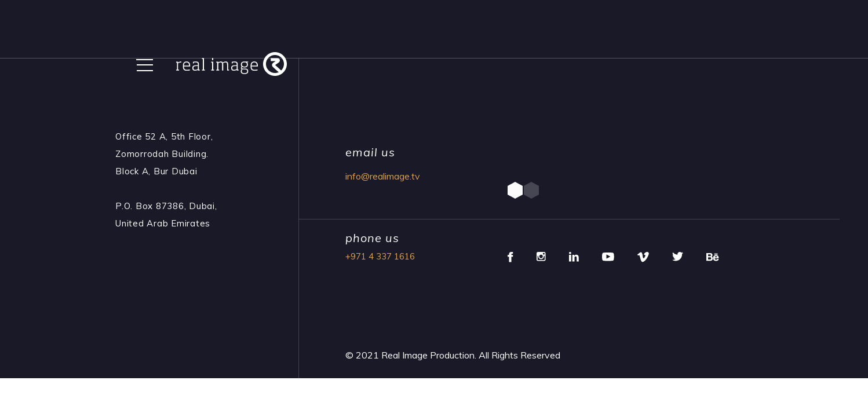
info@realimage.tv (383, 176)
